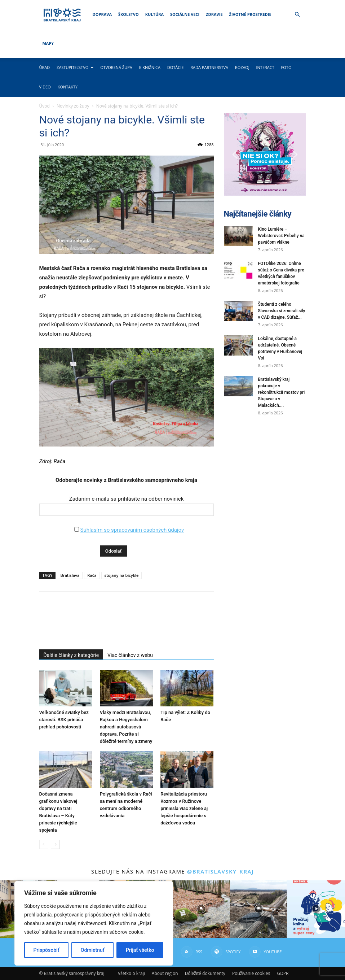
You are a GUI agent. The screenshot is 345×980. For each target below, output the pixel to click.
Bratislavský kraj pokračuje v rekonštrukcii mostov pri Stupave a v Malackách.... (282, 392)
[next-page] (55, 844)
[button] (297, 15)
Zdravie (214, 14)
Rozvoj (242, 67)
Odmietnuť (93, 950)
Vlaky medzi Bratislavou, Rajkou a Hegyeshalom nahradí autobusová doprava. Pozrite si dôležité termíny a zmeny (126, 727)
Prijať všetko (140, 950)
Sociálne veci (185, 14)
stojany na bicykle (122, 575)
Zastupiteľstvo (75, 67)
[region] (94, 923)
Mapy (48, 43)
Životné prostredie (250, 14)
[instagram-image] (201, 909)
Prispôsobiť (47, 950)
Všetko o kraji (131, 973)
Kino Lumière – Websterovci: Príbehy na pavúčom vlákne (281, 236)
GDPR (283, 973)
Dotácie (176, 67)
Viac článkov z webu (130, 655)
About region (165, 973)
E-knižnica (150, 67)
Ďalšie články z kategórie (71, 655)
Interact (265, 67)
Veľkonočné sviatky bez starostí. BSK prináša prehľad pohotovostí (64, 720)
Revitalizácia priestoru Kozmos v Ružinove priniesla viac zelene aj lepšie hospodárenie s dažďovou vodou (184, 808)
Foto (286, 67)
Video (45, 87)
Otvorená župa (116, 67)
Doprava (102, 14)
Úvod (45, 106)
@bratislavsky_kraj (220, 871)
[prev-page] (44, 844)
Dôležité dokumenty (205, 973)
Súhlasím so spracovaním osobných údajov (132, 530)
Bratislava (70, 575)
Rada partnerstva (209, 67)
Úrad (45, 67)
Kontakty (68, 87)
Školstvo (129, 14)
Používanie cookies (251, 973)
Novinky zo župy (73, 106)
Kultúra (154, 14)
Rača (92, 575)
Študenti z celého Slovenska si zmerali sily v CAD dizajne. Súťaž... (282, 311)
